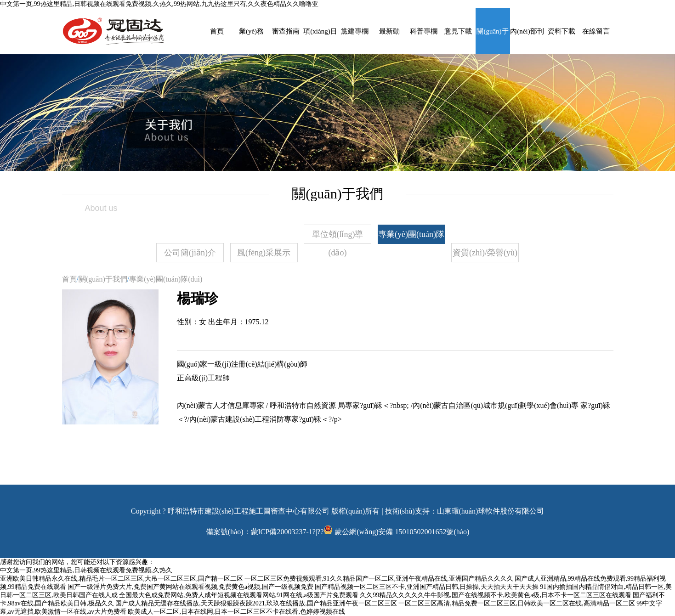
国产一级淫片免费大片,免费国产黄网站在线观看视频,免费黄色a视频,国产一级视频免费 (190, 587)
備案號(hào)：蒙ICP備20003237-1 (259, 532)
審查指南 (286, 31)
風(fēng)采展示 (264, 253)
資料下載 (562, 31)
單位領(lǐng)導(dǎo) (338, 237)
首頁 (217, 31)
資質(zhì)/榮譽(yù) (485, 253)
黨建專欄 (355, 31)
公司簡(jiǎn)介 (190, 253)
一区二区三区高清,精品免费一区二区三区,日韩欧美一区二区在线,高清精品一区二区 (517, 603)
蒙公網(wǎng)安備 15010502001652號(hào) (402, 532)
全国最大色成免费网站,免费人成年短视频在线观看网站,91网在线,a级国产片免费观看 (239, 595)
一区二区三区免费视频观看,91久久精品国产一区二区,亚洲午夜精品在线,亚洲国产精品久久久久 (379, 579)
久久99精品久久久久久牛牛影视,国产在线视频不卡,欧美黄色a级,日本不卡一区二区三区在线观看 (496, 595)
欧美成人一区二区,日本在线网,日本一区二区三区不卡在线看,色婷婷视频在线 (236, 612)
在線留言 (596, 31)
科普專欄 (424, 31)
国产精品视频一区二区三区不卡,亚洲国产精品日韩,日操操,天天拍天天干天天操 (427, 587)
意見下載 (458, 31)
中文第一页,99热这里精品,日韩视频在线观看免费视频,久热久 (86, 570)
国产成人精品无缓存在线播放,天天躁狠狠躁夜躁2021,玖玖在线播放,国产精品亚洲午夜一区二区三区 (256, 603)
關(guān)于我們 (103, 279)
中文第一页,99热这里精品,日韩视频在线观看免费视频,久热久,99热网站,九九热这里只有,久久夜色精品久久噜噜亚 (159, 4)
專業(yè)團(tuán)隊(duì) (411, 237)
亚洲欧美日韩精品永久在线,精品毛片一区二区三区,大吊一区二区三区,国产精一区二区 (122, 579)
